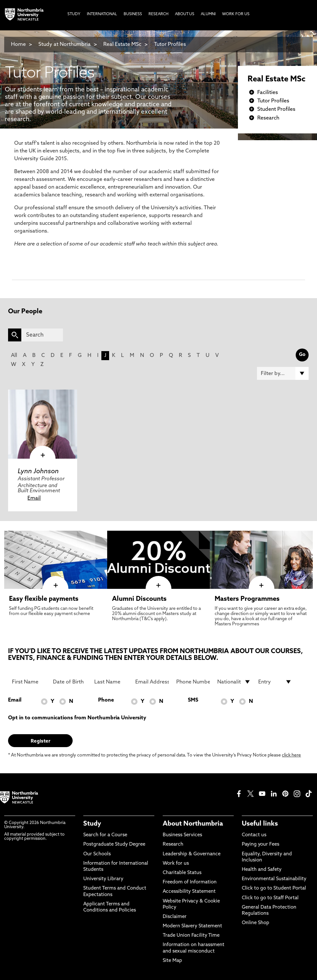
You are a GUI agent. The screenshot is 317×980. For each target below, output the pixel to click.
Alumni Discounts (139, 599)
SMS (193, 700)
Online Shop (256, 923)
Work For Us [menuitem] (236, 14)
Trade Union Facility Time (191, 936)
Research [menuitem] (158, 14)
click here (291, 755)
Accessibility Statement (189, 892)
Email (34, 498)
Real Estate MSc (122, 45)
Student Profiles (276, 109)
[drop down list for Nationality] (234, 682)
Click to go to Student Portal (274, 888)
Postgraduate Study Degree (114, 844)
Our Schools (97, 854)
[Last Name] (111, 682)
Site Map (172, 961)
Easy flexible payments (44, 599)
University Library (103, 879)
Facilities (268, 93)
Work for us (176, 864)
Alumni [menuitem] (208, 14)
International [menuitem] (102, 14)
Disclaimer (175, 917)
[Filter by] (283, 373)
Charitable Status (182, 873)
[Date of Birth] (70, 682)
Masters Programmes (247, 599)
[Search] (42, 335)
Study (92, 824)
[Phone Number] (193, 682)
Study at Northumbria (65, 45)
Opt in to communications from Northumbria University (77, 718)
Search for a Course (105, 835)
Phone (106, 700)
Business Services (182, 835)
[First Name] (29, 682)
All (14, 356)
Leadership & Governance (192, 854)
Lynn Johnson (38, 472)
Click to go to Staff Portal (270, 898)
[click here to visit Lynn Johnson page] (43, 424)
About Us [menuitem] (185, 14)
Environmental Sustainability (274, 879)
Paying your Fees (261, 844)
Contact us (254, 835)
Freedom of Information (190, 882)
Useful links (260, 824)
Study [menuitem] (74, 14)
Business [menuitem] (133, 14)
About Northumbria (193, 824)
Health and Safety (262, 870)
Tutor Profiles (170, 45)
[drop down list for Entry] (275, 682)
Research (268, 118)
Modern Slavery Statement (192, 926)
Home (18, 45)
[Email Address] (152, 682)
